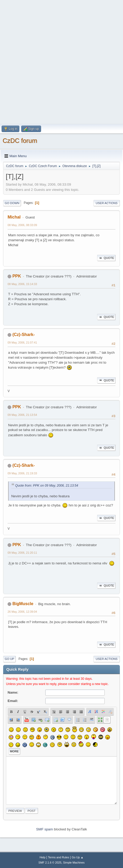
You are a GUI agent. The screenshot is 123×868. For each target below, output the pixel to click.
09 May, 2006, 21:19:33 (22, 473)
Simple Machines (74, 863)
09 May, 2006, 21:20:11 (22, 553)
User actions (107, 203)
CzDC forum (20, 141)
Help (42, 857)
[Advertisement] (61, 61)
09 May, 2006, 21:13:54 (22, 415)
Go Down (12, 203)
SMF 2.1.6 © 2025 (50, 863)
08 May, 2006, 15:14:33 (22, 284)
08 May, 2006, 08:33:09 (22, 225)
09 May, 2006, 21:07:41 (22, 343)
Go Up (9, 659)
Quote (106, 258)
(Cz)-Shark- (23, 335)
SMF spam (44, 829)
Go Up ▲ (78, 857)
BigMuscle (23, 604)
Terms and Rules (58, 857)
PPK (17, 276)
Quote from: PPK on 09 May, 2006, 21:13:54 (47, 486)
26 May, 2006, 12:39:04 (22, 612)
